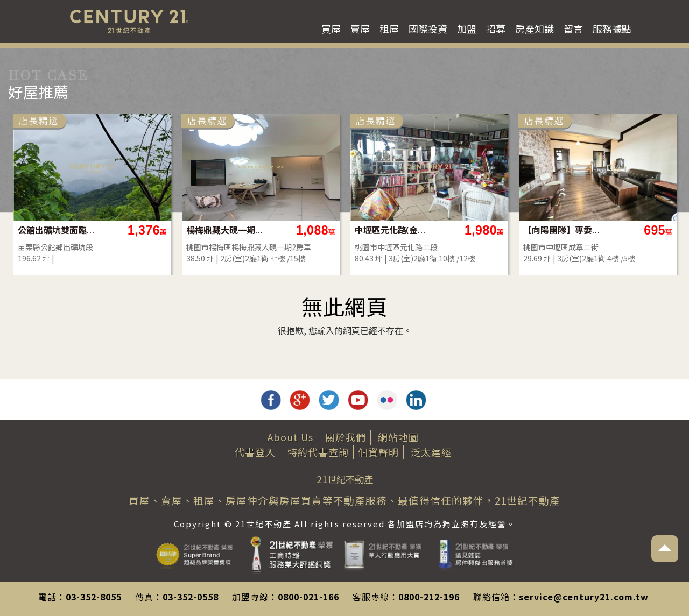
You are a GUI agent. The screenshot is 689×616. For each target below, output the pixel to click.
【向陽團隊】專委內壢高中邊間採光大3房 (562, 230)
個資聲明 (378, 452)
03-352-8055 (94, 597)
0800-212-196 (429, 597)
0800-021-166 (308, 597)
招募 (496, 29)
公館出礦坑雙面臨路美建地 (57, 230)
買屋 (331, 29)
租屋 (389, 29)
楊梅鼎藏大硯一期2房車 (225, 230)
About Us (290, 437)
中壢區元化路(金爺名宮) (394, 230)
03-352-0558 (191, 597)
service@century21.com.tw (584, 597)
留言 (573, 29)
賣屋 (360, 29)
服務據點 (612, 29)
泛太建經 (431, 452)
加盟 (467, 29)
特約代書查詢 (318, 452)
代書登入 (255, 452)
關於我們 (346, 437)
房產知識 (535, 29)
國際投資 (428, 29)
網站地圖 (398, 437)
